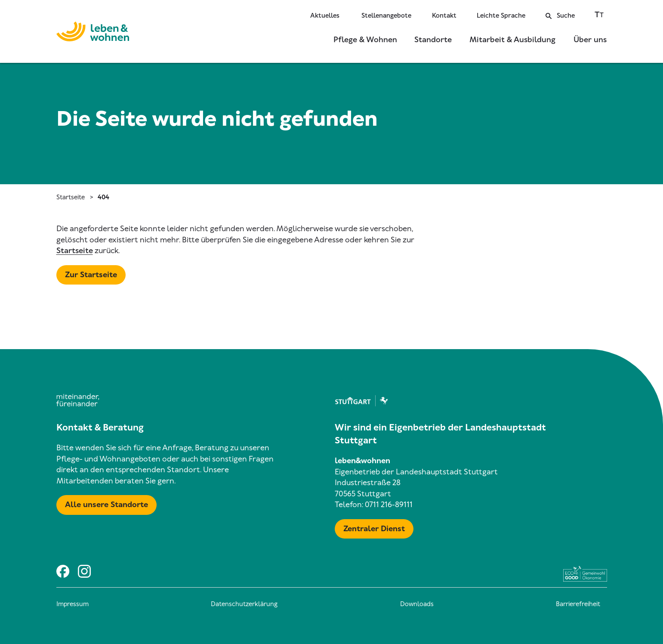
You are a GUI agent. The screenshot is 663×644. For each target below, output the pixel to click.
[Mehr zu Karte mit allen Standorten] (106, 505)
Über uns (590, 40)
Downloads (417, 604)
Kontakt (444, 15)
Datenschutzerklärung (244, 604)
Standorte (433, 40)
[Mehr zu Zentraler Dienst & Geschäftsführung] (374, 529)
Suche (560, 15)
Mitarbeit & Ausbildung (512, 40)
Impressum (72, 604)
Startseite (71, 197)
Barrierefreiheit (578, 604)
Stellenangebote (386, 15)
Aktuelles (325, 15)
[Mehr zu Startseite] (91, 275)
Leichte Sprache (501, 15)
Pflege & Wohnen (365, 40)
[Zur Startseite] (93, 33)
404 (103, 197)
